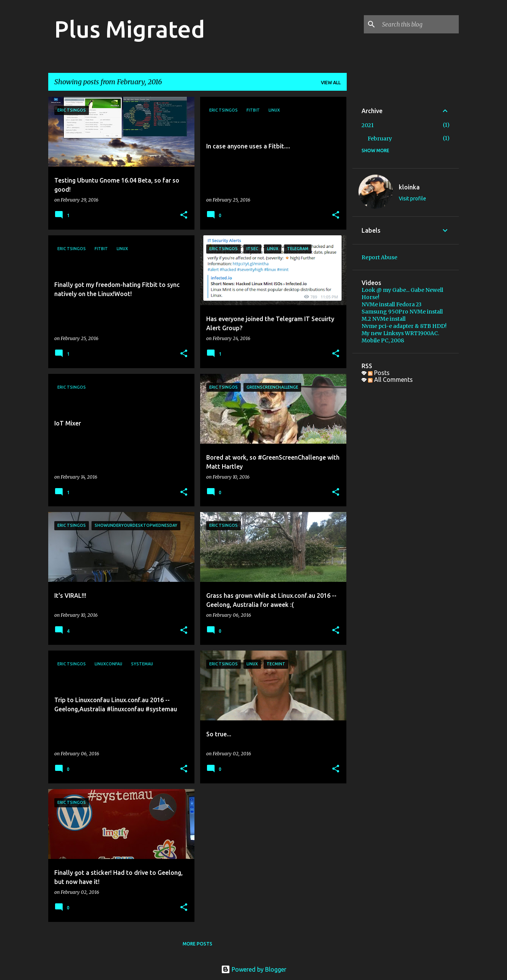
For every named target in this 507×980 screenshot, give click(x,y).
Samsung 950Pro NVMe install (402, 312)
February (380, 139)
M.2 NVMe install (384, 319)
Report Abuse (379, 257)
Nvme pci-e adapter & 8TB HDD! (404, 326)
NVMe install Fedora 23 (392, 304)
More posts (197, 944)
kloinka (409, 187)
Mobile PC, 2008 (383, 340)
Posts (379, 373)
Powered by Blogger (254, 969)
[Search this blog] (419, 24)
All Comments (390, 380)
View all (331, 83)
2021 (368, 125)
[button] (184, 215)
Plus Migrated (130, 29)
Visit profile (412, 199)
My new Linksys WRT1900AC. (400, 333)
